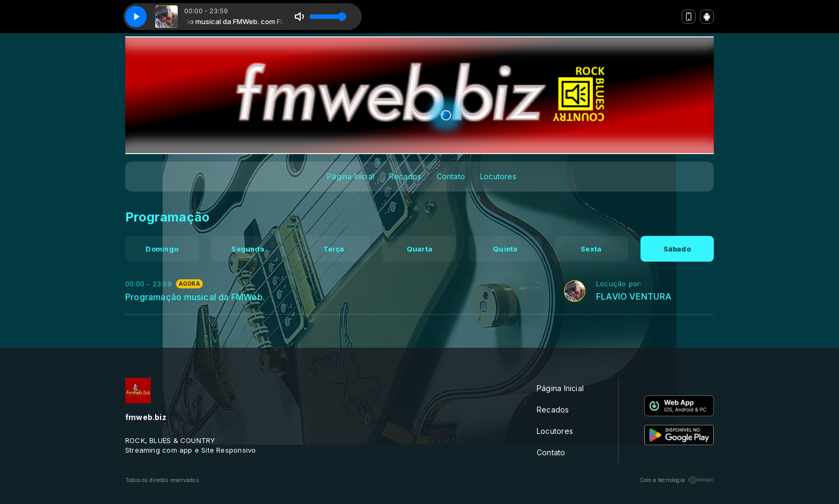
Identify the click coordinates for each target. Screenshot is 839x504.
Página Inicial (350, 176)
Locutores (498, 176)
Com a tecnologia (677, 480)
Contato (451, 176)
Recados (405, 176)
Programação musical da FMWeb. (195, 297)
